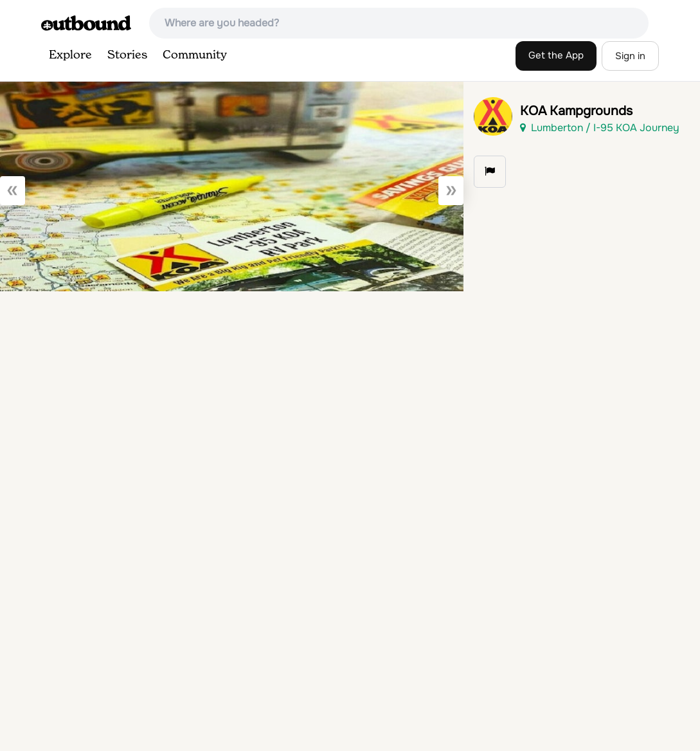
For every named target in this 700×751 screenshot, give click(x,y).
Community (195, 55)
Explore (70, 55)
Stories (127, 55)
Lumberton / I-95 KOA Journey (600, 128)
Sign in (630, 56)
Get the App (556, 55)
